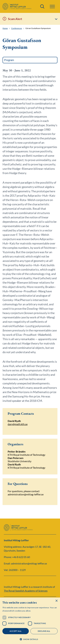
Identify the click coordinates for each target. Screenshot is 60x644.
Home (5, 28)
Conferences (17, 28)
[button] (52, 7)
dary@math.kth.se (18, 424)
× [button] (56, 601)
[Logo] (17, 6)
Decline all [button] (44, 631)
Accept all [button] (16, 631)
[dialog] (30, 621)
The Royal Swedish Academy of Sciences (26, 591)
